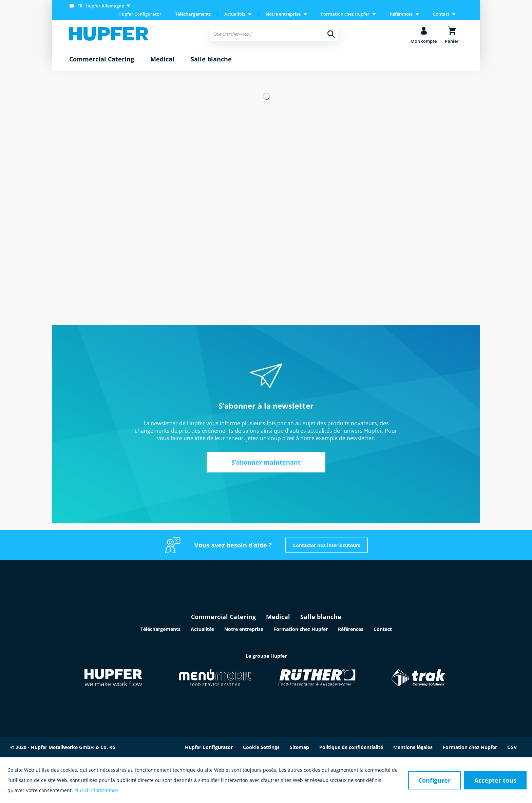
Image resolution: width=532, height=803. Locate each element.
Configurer (434, 780)
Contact (383, 629)
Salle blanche (321, 617)
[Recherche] (331, 34)
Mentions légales (413, 747)
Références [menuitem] (401, 14)
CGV (512, 747)
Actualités (202, 629)
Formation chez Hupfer (301, 629)
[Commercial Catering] (102, 59)
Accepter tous (495, 780)
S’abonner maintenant (266, 462)
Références (351, 629)
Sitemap (299, 747)
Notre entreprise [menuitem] (283, 14)
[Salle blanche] (211, 59)
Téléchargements (193, 14)
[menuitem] (101, 6)
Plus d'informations (96, 790)
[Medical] (162, 59)
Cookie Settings (261, 747)
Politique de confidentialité (351, 747)
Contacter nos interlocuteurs (327, 545)
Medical (278, 617)
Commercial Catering (223, 617)
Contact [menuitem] (441, 14)
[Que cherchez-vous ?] (274, 34)
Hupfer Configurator (140, 14)
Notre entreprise (244, 629)
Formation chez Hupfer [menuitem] (345, 14)
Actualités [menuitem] (235, 14)
